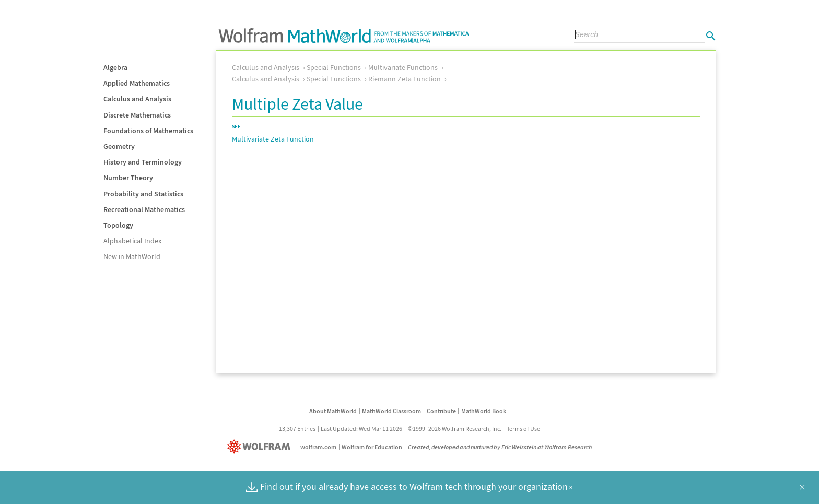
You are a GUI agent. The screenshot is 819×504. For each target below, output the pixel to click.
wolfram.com (318, 447)
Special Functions (334, 67)
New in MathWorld (132, 256)
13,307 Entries (297, 429)
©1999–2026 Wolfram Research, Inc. (455, 429)
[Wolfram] (261, 447)
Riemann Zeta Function (405, 79)
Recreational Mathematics (144, 209)
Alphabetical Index (132, 241)
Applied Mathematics (137, 83)
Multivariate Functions (403, 67)
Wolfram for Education (372, 447)
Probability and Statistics (143, 194)
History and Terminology (143, 162)
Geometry (119, 146)
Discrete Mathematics (137, 115)
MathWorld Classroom (391, 411)
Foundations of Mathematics (148, 131)
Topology (118, 225)
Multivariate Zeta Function (273, 139)
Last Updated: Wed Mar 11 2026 (361, 429)
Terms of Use (523, 429)
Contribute (441, 411)
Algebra (115, 67)
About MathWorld (333, 411)
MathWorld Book (484, 411)
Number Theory (128, 178)
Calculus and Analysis (137, 99)
